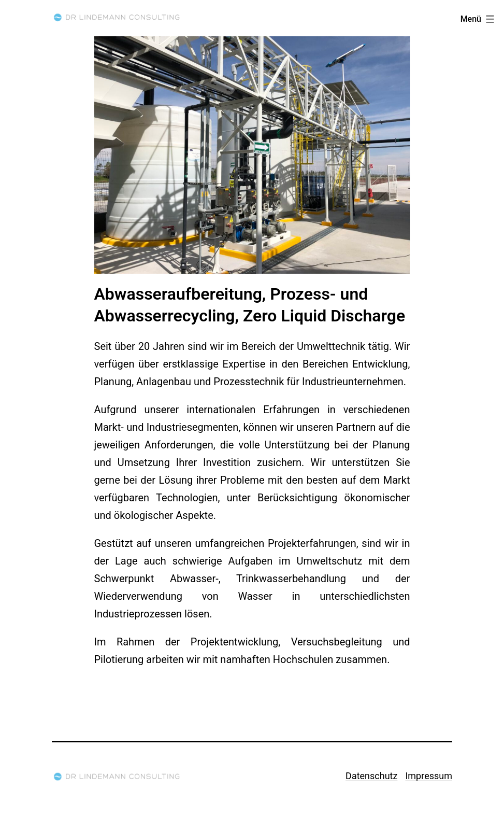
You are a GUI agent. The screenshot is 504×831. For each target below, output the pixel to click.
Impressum (429, 776)
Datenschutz (371, 776)
